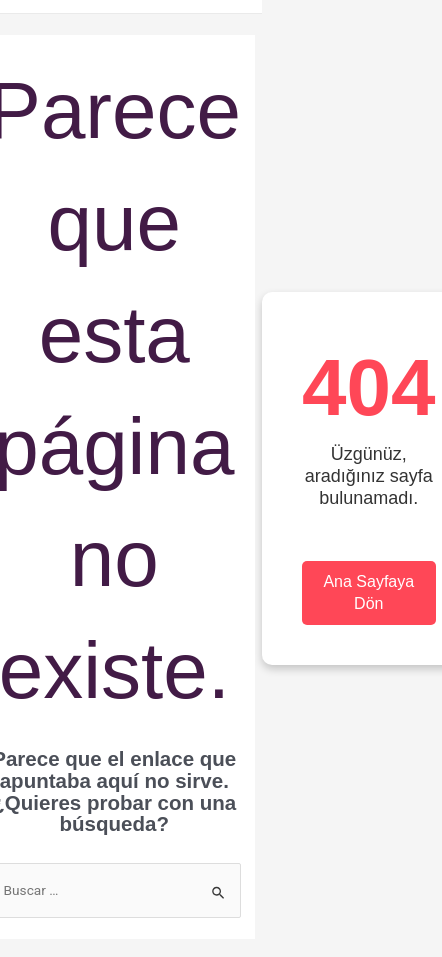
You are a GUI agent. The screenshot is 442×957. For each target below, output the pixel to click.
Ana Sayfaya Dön (368, 592)
